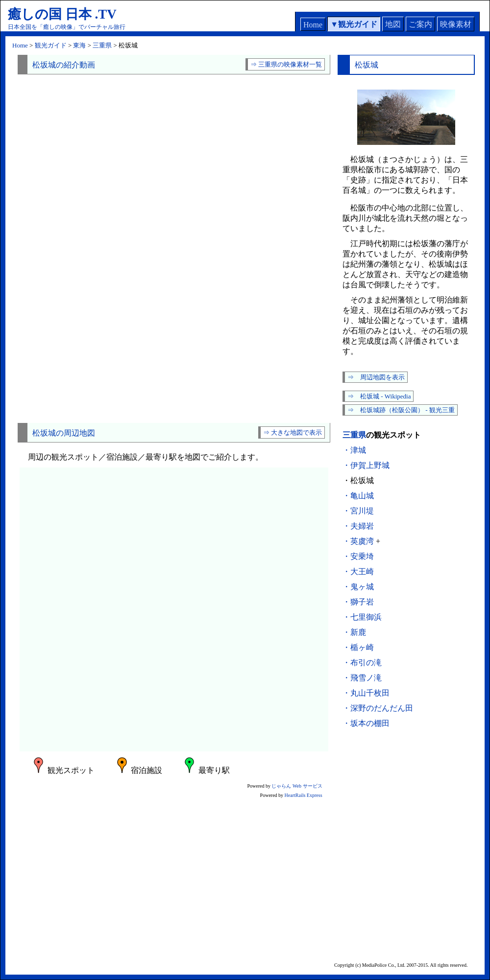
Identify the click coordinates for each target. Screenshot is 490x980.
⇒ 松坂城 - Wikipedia (379, 396)
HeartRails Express (304, 795)
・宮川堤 (358, 511)
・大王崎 (358, 572)
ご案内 (420, 24)
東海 (79, 45)
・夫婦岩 (358, 526)
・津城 (354, 450)
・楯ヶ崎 (358, 647)
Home (313, 25)
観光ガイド (358, 24)
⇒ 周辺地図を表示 (376, 377)
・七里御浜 (362, 617)
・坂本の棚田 (366, 723)
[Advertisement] (174, 335)
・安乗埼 (358, 556)
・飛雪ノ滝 (362, 678)
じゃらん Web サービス (297, 786)
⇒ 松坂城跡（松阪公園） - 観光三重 (401, 410)
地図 (393, 24)
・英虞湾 (358, 541)
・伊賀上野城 (366, 465)
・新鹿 (354, 632)
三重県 (102, 45)
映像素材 (456, 24)
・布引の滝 (362, 663)
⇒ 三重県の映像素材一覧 (286, 64)
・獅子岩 (358, 602)
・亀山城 (358, 496)
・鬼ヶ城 (358, 587)
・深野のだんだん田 (378, 708)
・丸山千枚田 (366, 693)
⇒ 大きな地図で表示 (293, 432)
